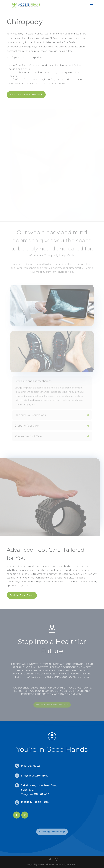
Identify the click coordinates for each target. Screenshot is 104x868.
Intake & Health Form (35, 802)
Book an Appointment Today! (52, 832)
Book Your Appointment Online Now (52, 705)
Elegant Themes (46, 864)
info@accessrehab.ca (35, 776)
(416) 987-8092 (30, 766)
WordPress (72, 864)
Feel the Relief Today (22, 595)
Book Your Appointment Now (26, 94)
